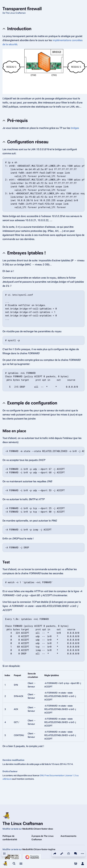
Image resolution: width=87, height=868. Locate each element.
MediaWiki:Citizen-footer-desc (38, 829)
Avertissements (68, 836)
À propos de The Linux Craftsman (42, 838)
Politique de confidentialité (10, 838)
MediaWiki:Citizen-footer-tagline (39, 849)
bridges (75, 128)
